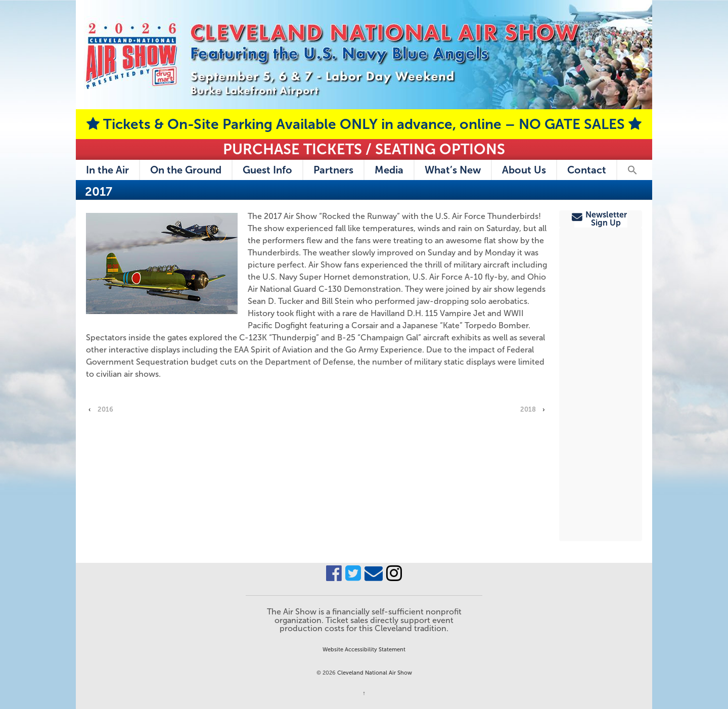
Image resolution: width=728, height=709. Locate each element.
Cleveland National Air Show (374, 673)
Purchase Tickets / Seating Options (364, 149)
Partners (333, 170)
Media (389, 170)
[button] (632, 170)
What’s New (453, 170)
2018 (528, 409)
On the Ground (186, 170)
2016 (105, 409)
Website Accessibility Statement (364, 649)
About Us (524, 170)
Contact (587, 170)
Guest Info (267, 170)
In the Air (107, 170)
